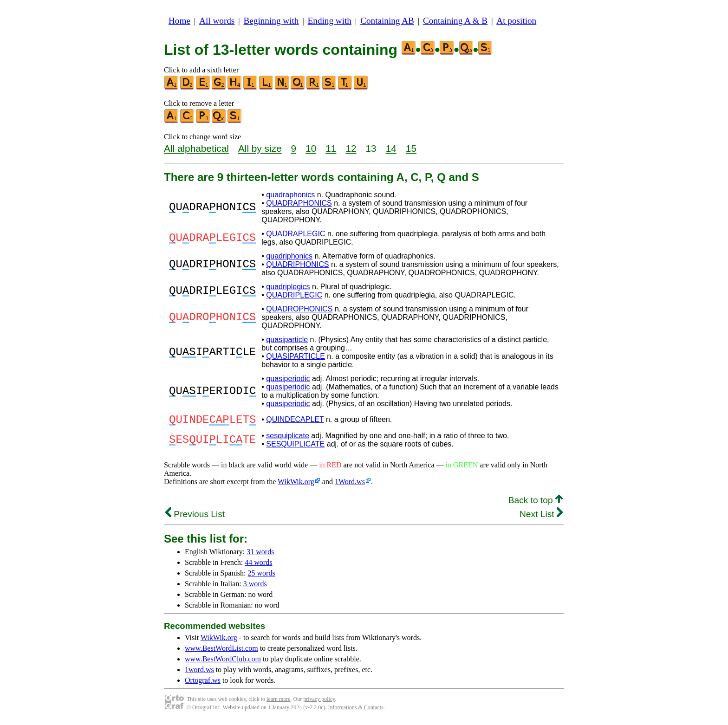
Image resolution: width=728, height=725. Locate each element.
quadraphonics (290, 195)
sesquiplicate (288, 438)
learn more (279, 702)
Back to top (536, 503)
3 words (255, 586)
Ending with (330, 21)
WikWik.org (296, 484)
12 (351, 148)
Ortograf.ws (203, 683)
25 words (262, 576)
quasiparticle (287, 340)
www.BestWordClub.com (223, 662)
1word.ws (199, 672)
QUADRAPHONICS (299, 203)
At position (516, 21)
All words (217, 21)
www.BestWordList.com (221, 651)
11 (331, 148)
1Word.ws (350, 484)
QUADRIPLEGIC (294, 295)
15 (411, 148)
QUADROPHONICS (299, 309)
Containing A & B (455, 21)
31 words (260, 554)
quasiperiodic (288, 379)
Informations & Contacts (356, 710)
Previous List (195, 517)
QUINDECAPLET (295, 421)
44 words (258, 565)
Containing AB (387, 21)
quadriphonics (289, 256)
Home (179, 21)
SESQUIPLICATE (295, 447)
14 (391, 148)
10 (311, 148)
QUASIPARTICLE (296, 356)
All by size (260, 148)
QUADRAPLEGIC (296, 234)
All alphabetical (196, 148)
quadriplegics (288, 287)
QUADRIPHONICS (297, 264)
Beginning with (271, 21)
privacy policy (319, 702)
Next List (541, 517)
